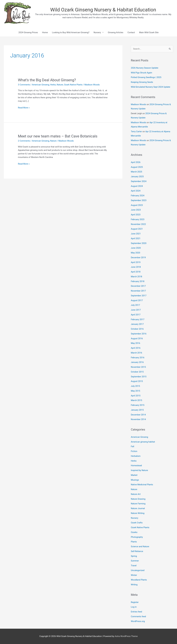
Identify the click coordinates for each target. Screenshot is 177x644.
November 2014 (138, 419)
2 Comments (24, 141)
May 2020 (136, 253)
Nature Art (136, 494)
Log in (134, 607)
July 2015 (135, 386)
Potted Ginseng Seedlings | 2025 (146, 77)
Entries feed (136, 612)
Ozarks (134, 532)
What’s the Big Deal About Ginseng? (47, 80)
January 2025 (137, 177)
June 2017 (136, 310)
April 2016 (136, 348)
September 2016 (139, 334)
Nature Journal (138, 508)
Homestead (136, 466)
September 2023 (139, 200)
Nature (60, 85)
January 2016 (137, 362)
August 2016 (137, 339)
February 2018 (138, 281)
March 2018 (136, 277)
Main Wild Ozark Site (149, 32)
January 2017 (137, 324)
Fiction (134, 451)
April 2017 (136, 315)
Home (45, 32)
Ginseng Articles (116, 32)
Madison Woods (138, 104)
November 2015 (138, 367)
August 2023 (137, 205)
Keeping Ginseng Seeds (142, 82)
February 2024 (138, 196)
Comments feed (138, 616)
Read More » (24, 108)
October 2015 (137, 372)
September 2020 (139, 243)
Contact (131, 32)
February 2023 (138, 219)
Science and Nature (140, 546)
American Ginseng (41, 85)
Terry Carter (136, 132)
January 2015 (137, 410)
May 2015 (136, 391)
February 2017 (138, 319)
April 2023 (136, 215)
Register (135, 602)
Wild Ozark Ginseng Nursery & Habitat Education (103, 10)
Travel (134, 566)
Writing (134, 585)
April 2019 (136, 262)
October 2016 (137, 329)
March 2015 (136, 400)
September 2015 (139, 377)
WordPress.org (138, 621)
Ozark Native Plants (73, 85)
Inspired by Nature (139, 470)
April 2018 (136, 272)
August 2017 (137, 300)
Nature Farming (138, 504)
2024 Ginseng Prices (28, 32)
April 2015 (136, 396)
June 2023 (136, 210)
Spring (134, 556)
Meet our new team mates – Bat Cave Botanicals (58, 136)
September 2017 (139, 296)
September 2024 (139, 181)
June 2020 (136, 248)
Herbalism (136, 456)
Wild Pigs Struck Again (141, 73)
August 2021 (137, 229)
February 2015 (138, 405)
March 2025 (136, 172)
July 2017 (135, 305)
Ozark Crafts (137, 523)
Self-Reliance (137, 551)
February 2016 (138, 358)
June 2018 (136, 267)
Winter (134, 575)
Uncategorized (138, 570)
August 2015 (137, 381)
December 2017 (138, 286)
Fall (133, 446)
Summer (135, 561)
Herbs (53, 85)
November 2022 (138, 224)
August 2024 (137, 186)
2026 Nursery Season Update (145, 68)
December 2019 (138, 258)
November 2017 (138, 291)
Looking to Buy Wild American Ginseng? (71, 32)
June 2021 (136, 234)
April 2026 (136, 162)
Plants (134, 542)
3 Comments (24, 85)
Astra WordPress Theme (126, 636)
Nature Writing (138, 513)
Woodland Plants (139, 580)
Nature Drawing (138, 499)
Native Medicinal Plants (142, 485)
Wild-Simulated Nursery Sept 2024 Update (151, 87)
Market (134, 475)
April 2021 (136, 238)
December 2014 (138, 415)
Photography (137, 537)
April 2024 (136, 191)
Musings (135, 480)
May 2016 (136, 343)
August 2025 (137, 167)
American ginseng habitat (143, 442)
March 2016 (136, 353)
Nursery (97, 32)
